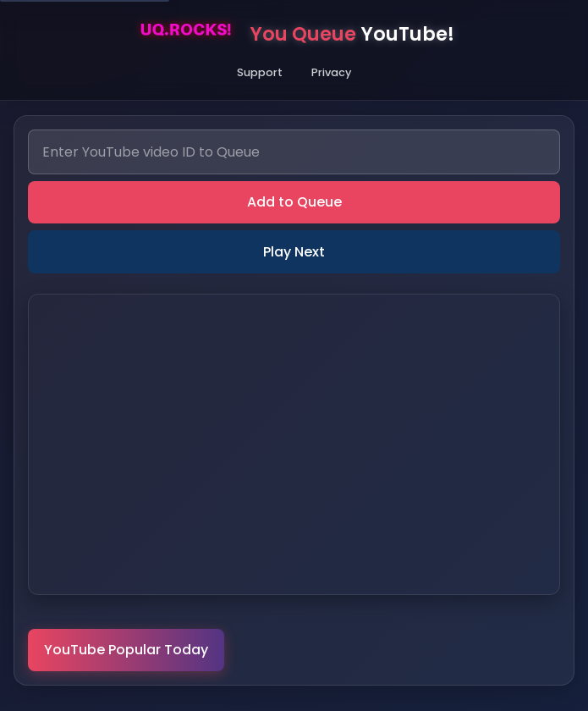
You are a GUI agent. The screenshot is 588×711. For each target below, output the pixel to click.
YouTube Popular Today (126, 650)
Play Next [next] (294, 252)
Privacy (331, 72)
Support (260, 72)
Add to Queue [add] (294, 202)
